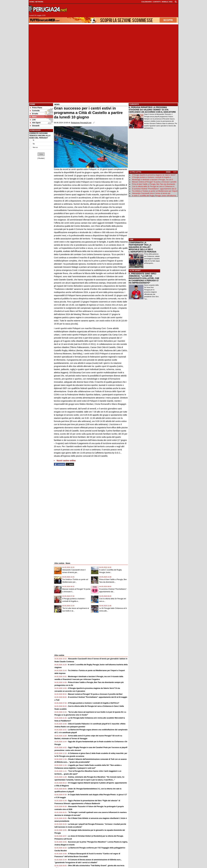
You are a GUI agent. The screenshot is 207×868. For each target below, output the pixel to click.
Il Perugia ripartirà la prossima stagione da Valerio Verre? (154, 175)
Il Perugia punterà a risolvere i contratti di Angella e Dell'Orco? (94, 703)
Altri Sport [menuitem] (35, 123)
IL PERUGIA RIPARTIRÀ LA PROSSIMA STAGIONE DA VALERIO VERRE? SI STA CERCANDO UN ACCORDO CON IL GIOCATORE (152, 110)
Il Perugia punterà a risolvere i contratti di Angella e (151, 177)
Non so (35, 147)
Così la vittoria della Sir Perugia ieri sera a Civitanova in (153, 186)
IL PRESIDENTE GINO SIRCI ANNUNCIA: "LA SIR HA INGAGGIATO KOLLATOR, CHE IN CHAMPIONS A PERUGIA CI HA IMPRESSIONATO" (144, 278)
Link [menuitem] (33, 120)
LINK (131, 240)
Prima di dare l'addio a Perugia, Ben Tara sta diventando (154, 184)
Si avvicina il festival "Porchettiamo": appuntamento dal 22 (154, 189)
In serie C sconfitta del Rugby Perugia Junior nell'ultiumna (154, 196)
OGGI (168, 172)
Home (32, 104)
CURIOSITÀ (134, 104)
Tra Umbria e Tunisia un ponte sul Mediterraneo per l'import (155, 191)
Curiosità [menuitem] (35, 111)
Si (33, 140)
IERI (175, 172)
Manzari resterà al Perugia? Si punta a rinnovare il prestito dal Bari (95, 694)
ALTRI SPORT (135, 271)
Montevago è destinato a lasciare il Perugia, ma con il (152, 180)
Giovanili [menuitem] (35, 126)
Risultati (41, 158)
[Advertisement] (103, 44)
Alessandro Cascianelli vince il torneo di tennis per (151, 193)
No (34, 144)
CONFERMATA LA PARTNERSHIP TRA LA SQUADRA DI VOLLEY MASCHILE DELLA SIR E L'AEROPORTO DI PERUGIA (143, 247)
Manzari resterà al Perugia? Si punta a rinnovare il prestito (154, 182)
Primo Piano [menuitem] (36, 108)
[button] (41, 154)
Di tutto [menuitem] (34, 114)
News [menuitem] (33, 117)
